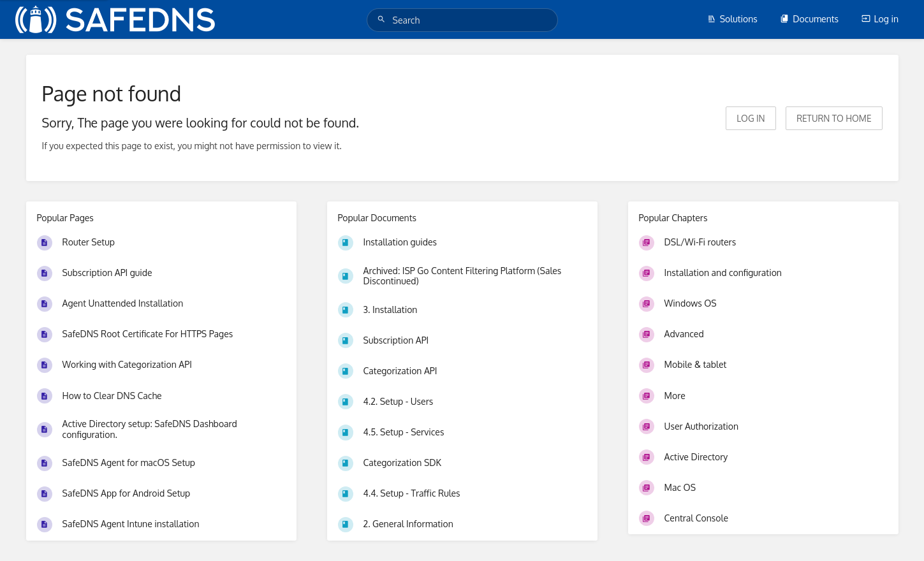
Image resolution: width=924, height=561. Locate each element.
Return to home (834, 118)
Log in (880, 19)
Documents (809, 19)
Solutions (732, 19)
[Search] (383, 19)
